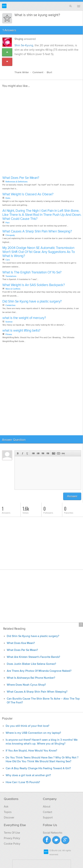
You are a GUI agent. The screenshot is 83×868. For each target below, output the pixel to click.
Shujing (19, 39)
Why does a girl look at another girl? (28, 775)
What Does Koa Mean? (21, 643)
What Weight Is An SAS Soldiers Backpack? (34, 285)
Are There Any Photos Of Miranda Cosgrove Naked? (39, 671)
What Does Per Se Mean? (21, 178)
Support (48, 818)
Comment (38, 72)
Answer (72, 496)
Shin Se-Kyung (24, 45)
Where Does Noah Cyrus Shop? (26, 685)
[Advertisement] (41, 133)
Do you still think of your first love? (27, 726)
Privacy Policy (12, 838)
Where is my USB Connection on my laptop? (33, 733)
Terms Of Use (12, 833)
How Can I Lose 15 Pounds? (23, 782)
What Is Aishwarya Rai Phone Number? (31, 678)
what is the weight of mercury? (24, 318)
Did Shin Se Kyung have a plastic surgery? (32, 301)
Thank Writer (22, 72)
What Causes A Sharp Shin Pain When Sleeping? (37, 231)
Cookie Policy (12, 844)
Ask (6, 807)
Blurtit (4, 6)
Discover (9, 818)
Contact (47, 812)
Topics (8, 812)
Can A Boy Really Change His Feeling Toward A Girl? (38, 768)
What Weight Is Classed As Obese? (28, 194)
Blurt (49, 72)
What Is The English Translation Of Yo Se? (32, 272)
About (47, 807)
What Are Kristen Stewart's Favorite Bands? (33, 657)
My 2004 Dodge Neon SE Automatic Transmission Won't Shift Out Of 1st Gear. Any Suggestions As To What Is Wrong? (39, 252)
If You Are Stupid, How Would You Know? (31, 751)
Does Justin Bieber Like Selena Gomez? (31, 664)
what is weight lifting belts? (21, 331)
